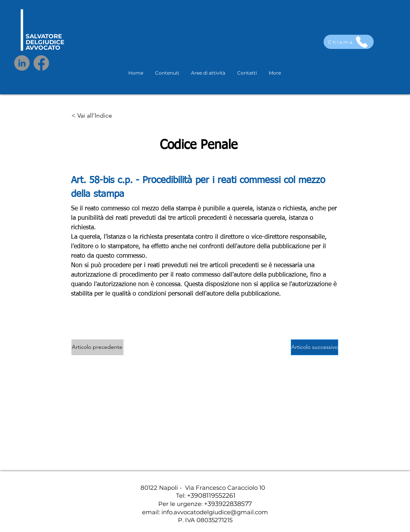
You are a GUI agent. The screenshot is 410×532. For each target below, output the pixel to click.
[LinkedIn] (22, 63)
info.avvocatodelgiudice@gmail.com (215, 512)
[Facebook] (41, 63)
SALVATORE (44, 36)
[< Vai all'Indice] (97, 116)
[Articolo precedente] (97, 347)
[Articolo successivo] (315, 347)
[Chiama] (349, 42)
